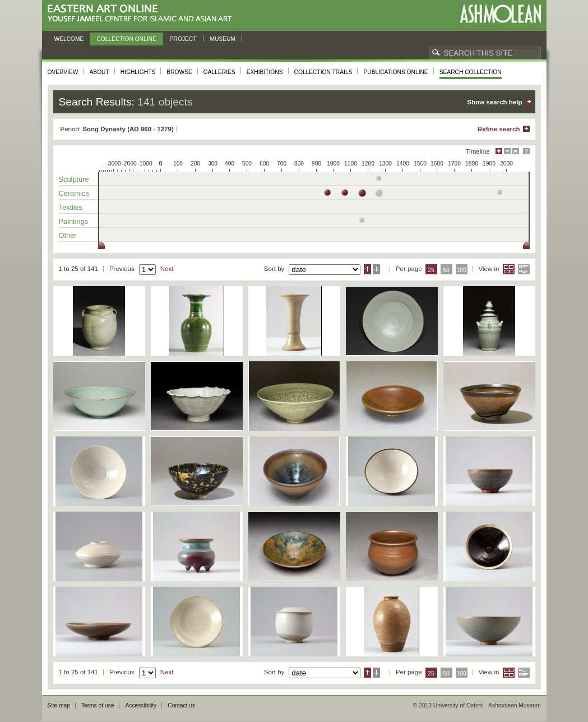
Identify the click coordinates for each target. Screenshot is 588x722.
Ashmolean (500, 14)
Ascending (367, 269)
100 (461, 270)
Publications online (395, 72)
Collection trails (323, 72)
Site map (59, 705)
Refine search (499, 129)
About (99, 72)
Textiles (71, 207)
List (524, 269)
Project (183, 39)
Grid (509, 269)
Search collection (471, 72)
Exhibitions (265, 72)
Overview (63, 72)
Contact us (181, 705)
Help (526, 151)
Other (68, 235)
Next (167, 269)
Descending (376, 269)
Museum (223, 39)
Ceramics (74, 193)
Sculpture (74, 179)
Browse (179, 72)
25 (431, 270)
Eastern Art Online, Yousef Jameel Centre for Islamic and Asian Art (143, 14)
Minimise (507, 151)
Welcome (69, 39)
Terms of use (98, 705)
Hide (516, 151)
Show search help (495, 102)
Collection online (126, 39)
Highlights (138, 72)
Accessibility (141, 705)
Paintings (74, 221)
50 (446, 270)
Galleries (219, 72)
